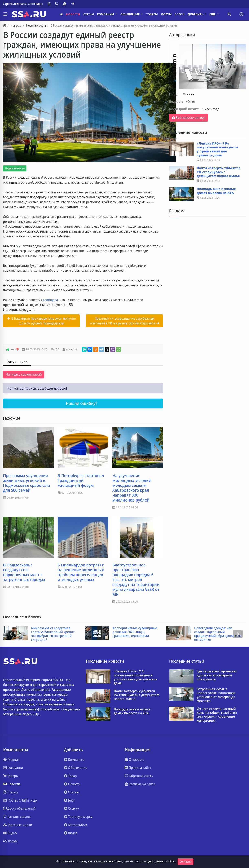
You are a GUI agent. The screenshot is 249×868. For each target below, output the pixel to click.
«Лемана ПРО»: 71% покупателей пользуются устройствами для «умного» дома (218, 149)
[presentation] (11, 634)
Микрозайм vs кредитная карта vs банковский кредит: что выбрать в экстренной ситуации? (53, 634)
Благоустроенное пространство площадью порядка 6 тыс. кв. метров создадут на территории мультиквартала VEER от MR (136, 580)
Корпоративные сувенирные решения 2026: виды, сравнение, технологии (135, 632)
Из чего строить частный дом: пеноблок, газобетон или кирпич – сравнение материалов (217, 715)
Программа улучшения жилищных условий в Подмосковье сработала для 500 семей (26, 483)
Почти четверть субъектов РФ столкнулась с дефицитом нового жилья (219, 172)
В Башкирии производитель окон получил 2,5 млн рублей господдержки (41, 321)
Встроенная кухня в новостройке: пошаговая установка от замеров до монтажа (216, 695)
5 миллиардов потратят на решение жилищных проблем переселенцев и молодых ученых (81, 572)
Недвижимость (15, 168)
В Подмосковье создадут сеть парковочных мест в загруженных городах (24, 572)
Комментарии (17, 362)
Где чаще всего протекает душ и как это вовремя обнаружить (217, 675)
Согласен (186, 862)
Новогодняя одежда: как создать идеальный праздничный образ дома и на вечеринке (218, 634)
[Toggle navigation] (241, 14)
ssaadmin (72, 349)
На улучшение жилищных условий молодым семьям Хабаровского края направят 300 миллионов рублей (132, 488)
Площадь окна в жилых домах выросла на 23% (216, 191)
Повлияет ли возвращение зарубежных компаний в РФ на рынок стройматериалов (125, 321)
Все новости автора (189, 118)
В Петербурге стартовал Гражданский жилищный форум (81, 480)
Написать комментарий (24, 374)
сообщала (51, 300)
